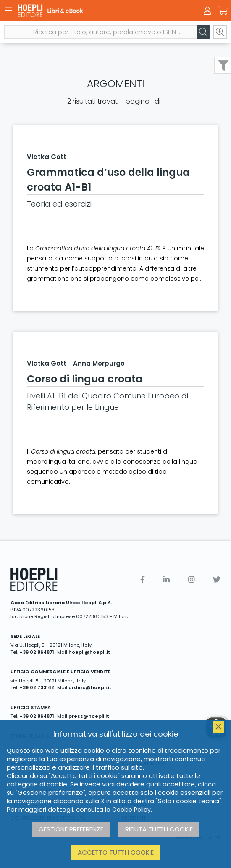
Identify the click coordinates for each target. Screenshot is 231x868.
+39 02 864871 (37, 652)
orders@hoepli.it (90, 687)
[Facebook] (143, 580)
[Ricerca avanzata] (220, 32)
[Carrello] (223, 11)
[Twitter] (217, 580)
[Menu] (8, 11)
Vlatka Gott (47, 157)
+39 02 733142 (37, 687)
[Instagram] (192, 580)
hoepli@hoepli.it (89, 652)
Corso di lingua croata (85, 379)
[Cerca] (203, 32)
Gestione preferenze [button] (71, 829)
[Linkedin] (166, 580)
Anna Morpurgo (99, 363)
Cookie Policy (131, 810)
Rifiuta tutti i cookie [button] (159, 829)
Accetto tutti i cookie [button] (116, 852)
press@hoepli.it (89, 716)
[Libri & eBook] (101, 11)
